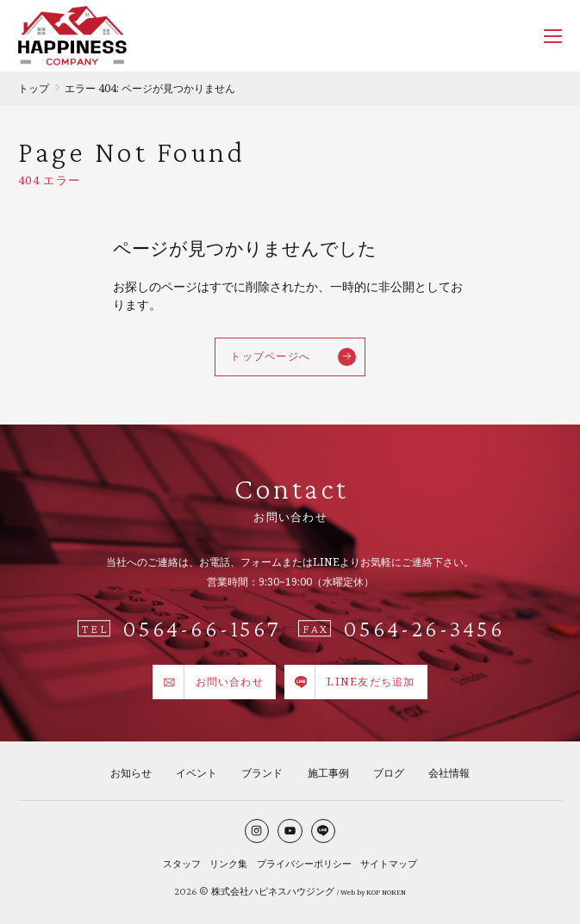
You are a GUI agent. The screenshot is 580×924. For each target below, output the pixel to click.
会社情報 (449, 773)
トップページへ (293, 357)
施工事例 (328, 773)
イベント (196, 773)
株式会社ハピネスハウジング (273, 891)
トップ (34, 88)
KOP (373, 892)
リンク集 (228, 864)
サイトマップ (389, 864)
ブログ (389, 773)
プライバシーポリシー (304, 864)
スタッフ (182, 864)
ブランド (262, 773)
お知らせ (131, 773)
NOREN (394, 892)
